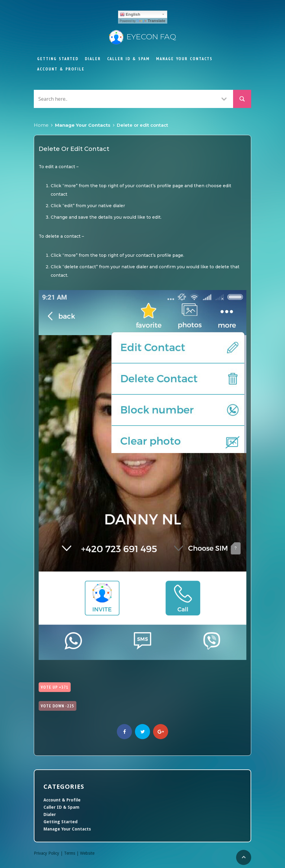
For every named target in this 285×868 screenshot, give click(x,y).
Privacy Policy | (49, 853)
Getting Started (58, 59)
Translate (151, 21)
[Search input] (126, 99)
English (130, 15)
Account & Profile (61, 69)
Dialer (93, 59)
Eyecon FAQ (142, 37)
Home (41, 125)
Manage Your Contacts (184, 59)
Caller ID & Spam (128, 59)
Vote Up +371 (55, 687)
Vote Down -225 (58, 706)
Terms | (72, 853)
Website (87, 853)
